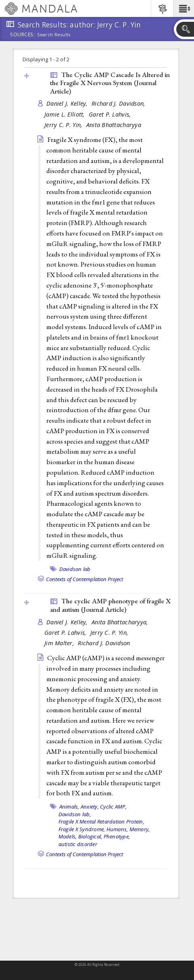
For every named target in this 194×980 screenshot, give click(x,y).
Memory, (140, 829)
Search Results (54, 35)
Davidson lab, (75, 814)
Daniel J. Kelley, (68, 103)
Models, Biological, (80, 836)
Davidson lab (75, 569)
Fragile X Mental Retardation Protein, (101, 822)
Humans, (117, 829)
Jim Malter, (60, 643)
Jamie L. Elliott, (66, 114)
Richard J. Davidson (104, 643)
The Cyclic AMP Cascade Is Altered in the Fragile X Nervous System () (110, 83)
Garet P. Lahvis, (111, 114)
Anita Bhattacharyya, (121, 622)
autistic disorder (78, 844)
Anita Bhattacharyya (114, 125)
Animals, (69, 807)
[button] (184, 8)
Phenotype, (117, 836)
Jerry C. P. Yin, (64, 125)
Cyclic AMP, (113, 807)
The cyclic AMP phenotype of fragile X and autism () (110, 605)
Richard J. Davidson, (119, 103)
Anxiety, (90, 807)
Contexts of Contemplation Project (84, 579)
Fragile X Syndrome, (82, 829)
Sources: (23, 35)
